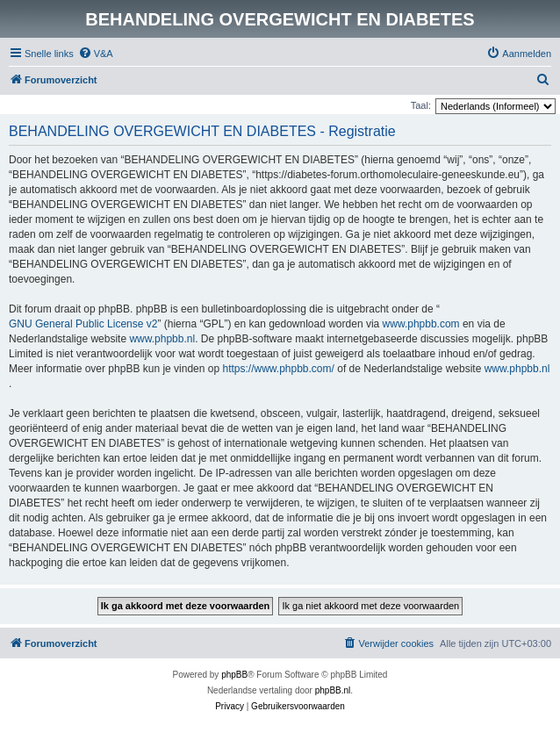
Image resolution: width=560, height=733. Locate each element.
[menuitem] (96, 54)
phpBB (234, 675)
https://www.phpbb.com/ (278, 369)
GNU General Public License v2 (83, 324)
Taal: (421, 105)
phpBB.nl (333, 690)
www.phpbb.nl (162, 339)
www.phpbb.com (421, 324)
